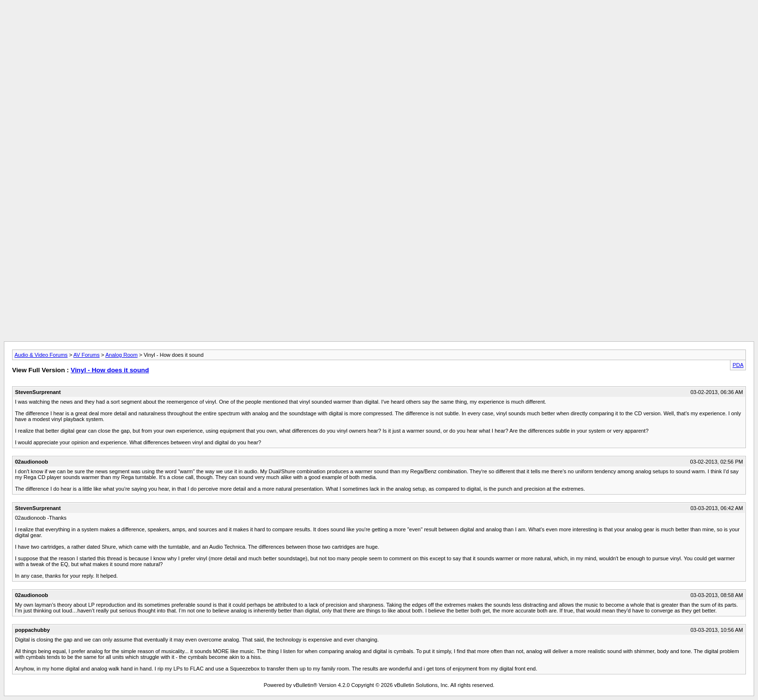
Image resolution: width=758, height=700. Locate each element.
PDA (738, 365)
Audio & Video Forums (41, 355)
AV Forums (87, 355)
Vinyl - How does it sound (110, 370)
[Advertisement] (379, 26)
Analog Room (122, 355)
